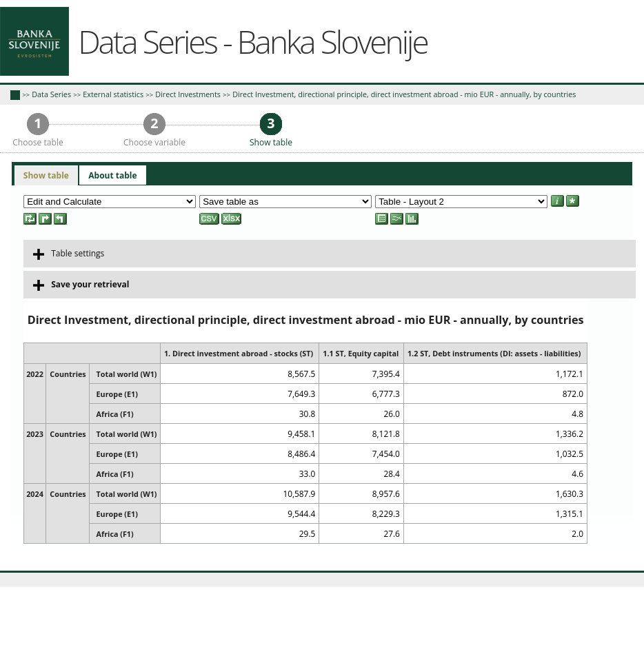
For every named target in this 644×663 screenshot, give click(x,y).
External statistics (113, 94)
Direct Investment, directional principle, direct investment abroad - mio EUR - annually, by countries (404, 94)
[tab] (46, 176)
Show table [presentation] (46, 175)
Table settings (69, 254)
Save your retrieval (81, 285)
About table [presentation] (112, 175)
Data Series (51, 94)
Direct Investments (188, 94)
